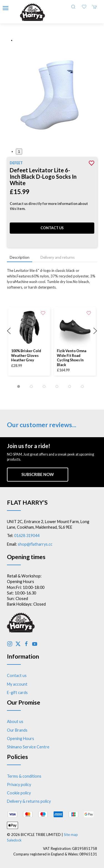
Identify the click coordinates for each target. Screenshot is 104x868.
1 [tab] (19, 152)
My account (17, 684)
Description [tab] (20, 257)
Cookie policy (19, 793)
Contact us (52, 228)
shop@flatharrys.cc (35, 544)
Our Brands (17, 730)
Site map (71, 835)
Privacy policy (19, 784)
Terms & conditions (24, 776)
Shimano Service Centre (28, 747)
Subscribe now (38, 474)
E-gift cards (17, 692)
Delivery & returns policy (29, 801)
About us (15, 721)
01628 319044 (27, 535)
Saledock (14, 840)
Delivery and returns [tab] (58, 257)
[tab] (19, 386)
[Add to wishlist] (43, 313)
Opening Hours (21, 738)
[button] (6, 8)
